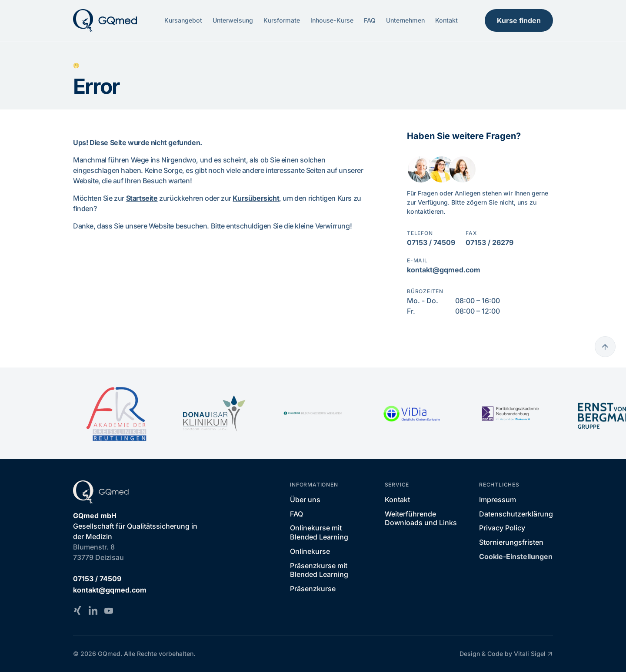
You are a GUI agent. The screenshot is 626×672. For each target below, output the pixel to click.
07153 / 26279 (489, 242)
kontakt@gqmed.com (444, 270)
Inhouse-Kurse (332, 20)
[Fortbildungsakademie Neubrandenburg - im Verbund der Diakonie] (510, 414)
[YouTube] (109, 610)
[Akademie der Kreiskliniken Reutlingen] (115, 413)
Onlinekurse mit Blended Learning (319, 532)
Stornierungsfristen (511, 542)
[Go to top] (605, 347)
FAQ (370, 20)
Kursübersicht (256, 198)
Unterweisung (233, 20)
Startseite (142, 198)
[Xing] (77, 610)
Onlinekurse (310, 551)
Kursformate (282, 20)
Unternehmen (405, 20)
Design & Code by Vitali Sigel (506, 654)
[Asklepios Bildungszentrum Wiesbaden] (313, 413)
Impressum (498, 500)
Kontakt (446, 20)
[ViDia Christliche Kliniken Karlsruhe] (411, 414)
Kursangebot (183, 20)
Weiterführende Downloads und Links (421, 518)
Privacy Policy (502, 528)
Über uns (305, 500)
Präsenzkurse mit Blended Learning (319, 570)
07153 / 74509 (431, 242)
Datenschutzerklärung (516, 514)
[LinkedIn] (93, 610)
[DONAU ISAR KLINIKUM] (214, 414)
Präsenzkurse (313, 589)
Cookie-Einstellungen (516, 556)
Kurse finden (519, 20)
